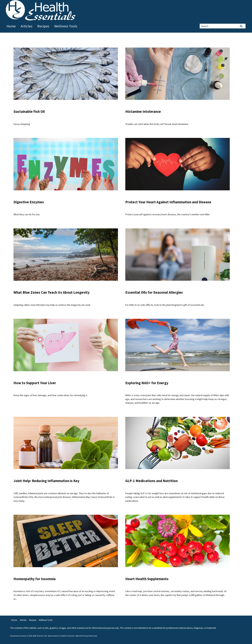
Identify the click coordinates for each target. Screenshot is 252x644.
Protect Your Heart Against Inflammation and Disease (168, 202)
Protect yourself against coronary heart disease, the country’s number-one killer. (168, 214)
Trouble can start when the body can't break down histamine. (157, 124)
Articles (27, 26)
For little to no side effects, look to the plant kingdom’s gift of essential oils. (165, 305)
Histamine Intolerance (143, 112)
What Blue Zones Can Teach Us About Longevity (52, 292)
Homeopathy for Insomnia (35, 579)
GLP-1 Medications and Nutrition (151, 481)
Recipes (43, 26)
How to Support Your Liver (35, 383)
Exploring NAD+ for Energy (147, 383)
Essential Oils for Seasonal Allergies (154, 292)
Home (11, 26)
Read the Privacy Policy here (86, 636)
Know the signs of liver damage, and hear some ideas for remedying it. (50, 395)
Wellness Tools (66, 26)
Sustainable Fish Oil (29, 112)
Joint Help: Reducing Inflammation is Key (46, 481)
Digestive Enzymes (29, 202)
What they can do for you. (27, 214)
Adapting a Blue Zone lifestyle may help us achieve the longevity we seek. (52, 305)
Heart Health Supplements (147, 579)
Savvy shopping (22, 124)
